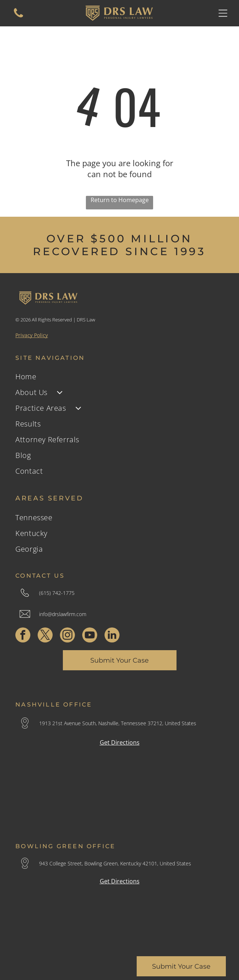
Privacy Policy (32, 335)
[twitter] (45, 636)
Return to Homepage (120, 200)
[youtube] (90, 636)
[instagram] (67, 636)
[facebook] (23, 636)
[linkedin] (112, 636)
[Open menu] (223, 13)
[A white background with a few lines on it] (18, 17)
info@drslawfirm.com (63, 614)
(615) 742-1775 (57, 593)
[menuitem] (119, 377)
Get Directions (120, 742)
